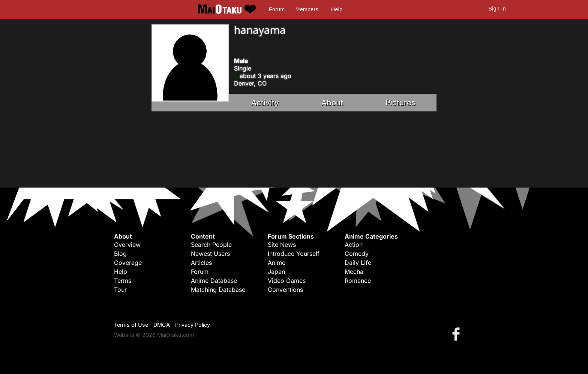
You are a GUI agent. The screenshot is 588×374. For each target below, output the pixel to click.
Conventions (285, 290)
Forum (277, 9)
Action (354, 245)
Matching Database (218, 290)
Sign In (497, 9)
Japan (276, 272)
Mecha (354, 272)
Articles (201, 263)
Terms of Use (131, 325)
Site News (282, 245)
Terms (123, 281)
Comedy (357, 254)
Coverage (128, 263)
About (332, 103)
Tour (120, 290)
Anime (277, 263)
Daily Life (358, 263)
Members (307, 9)
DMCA (162, 325)
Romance (358, 281)
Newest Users (210, 254)
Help (337, 9)
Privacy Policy (193, 325)
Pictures (400, 103)
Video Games (287, 281)
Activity (265, 103)
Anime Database (214, 281)
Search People (211, 245)
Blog (120, 254)
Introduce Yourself (294, 254)
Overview (127, 245)
